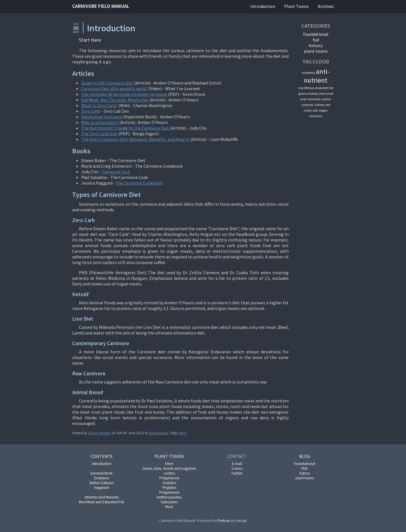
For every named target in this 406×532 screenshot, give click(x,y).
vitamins (316, 116)
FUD (316, 40)
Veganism (102, 488)
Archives (326, 6)
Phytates (169, 488)
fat (331, 88)
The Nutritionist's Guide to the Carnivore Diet (125, 128)
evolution (322, 88)
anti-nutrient (317, 76)
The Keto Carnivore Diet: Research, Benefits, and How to (135, 139)
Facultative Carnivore (102, 117)
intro (182, 433)
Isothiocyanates (169, 497)
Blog (305, 456)
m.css (242, 521)
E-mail (237, 464)
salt (315, 110)
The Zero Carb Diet (99, 134)
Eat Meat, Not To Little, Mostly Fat (115, 100)
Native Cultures (102, 483)
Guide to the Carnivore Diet (107, 83)
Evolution (102, 478)
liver (304, 99)
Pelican (224, 521)
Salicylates (169, 502)
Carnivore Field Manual (101, 6)
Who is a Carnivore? (100, 122)
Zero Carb (91, 111)
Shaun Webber (99, 433)
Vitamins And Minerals (102, 497)
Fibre (169, 464)
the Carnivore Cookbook (139, 183)
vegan (323, 110)
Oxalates (169, 483)
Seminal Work (101, 473)
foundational (158, 433)
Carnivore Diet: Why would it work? (114, 88)
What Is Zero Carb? (99, 105)
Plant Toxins (296, 6)
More (169, 507)
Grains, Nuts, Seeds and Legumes (169, 468)
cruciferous (306, 88)
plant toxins (316, 51)
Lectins (169, 473)
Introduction (263, 6)
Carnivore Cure (116, 172)
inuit (330, 93)
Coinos (237, 468)
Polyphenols (169, 478)
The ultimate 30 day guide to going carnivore (124, 94)
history (316, 45)
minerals (314, 99)
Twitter (237, 473)
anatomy (308, 73)
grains (303, 93)
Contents (101, 456)
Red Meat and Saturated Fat (101, 502)
